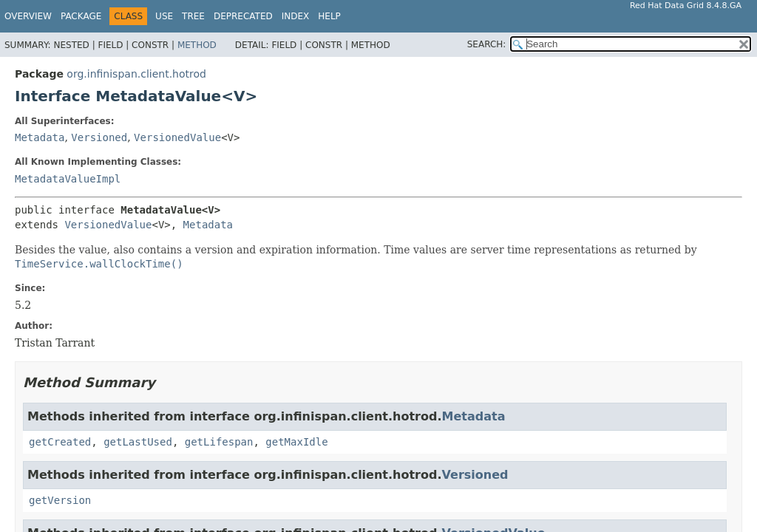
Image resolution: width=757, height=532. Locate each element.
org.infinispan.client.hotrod (136, 74)
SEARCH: (487, 44)
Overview (28, 16)
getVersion (60, 500)
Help (329, 16)
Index (296, 16)
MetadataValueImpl (68, 179)
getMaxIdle (296, 442)
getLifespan (219, 442)
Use (164, 16)
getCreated (60, 442)
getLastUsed (138, 442)
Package (81, 16)
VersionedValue (177, 137)
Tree (193, 16)
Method (197, 45)
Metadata (40, 137)
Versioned (99, 137)
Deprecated (243, 16)
